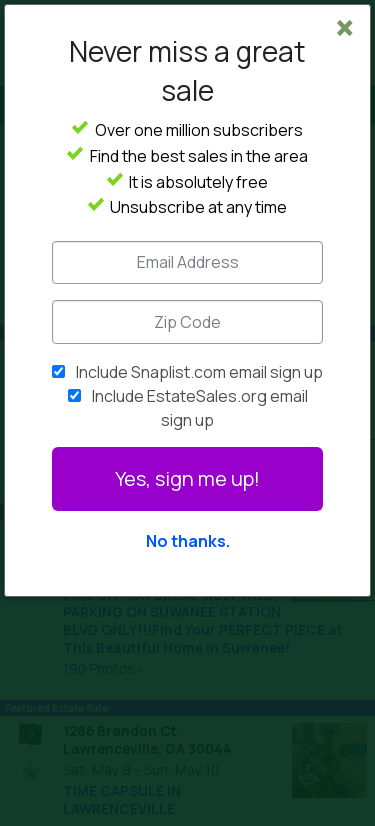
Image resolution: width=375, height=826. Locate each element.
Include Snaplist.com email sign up (199, 372)
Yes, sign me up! (187, 478)
